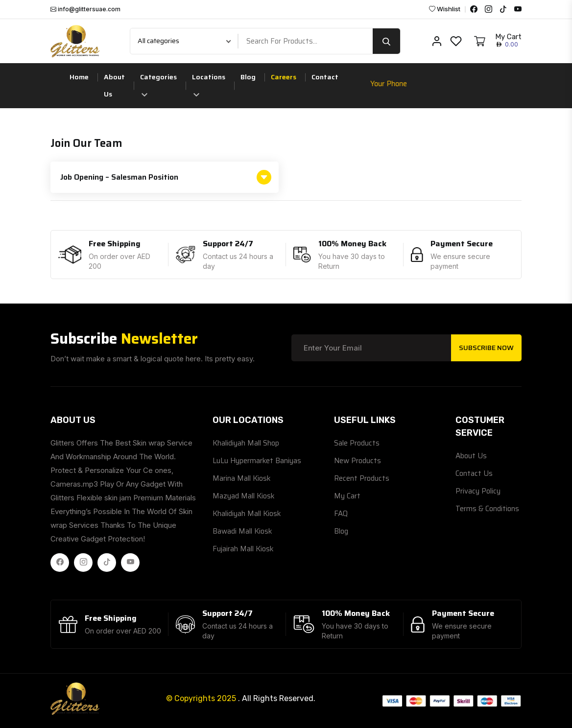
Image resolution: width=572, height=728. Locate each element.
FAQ (341, 514)
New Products (357, 461)
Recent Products (362, 478)
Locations (209, 84)
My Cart (347, 496)
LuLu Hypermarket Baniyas (257, 461)
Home (79, 77)
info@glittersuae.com (85, 9)
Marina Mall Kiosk (242, 478)
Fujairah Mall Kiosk (243, 549)
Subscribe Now (486, 348)
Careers (284, 77)
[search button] (386, 41)
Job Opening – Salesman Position (166, 177)
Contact (325, 77)
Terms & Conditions (487, 509)
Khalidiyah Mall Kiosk (247, 514)
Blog (248, 77)
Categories (158, 84)
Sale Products (357, 443)
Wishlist (445, 9)
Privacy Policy (478, 491)
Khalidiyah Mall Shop (246, 443)
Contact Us (474, 473)
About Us (114, 85)
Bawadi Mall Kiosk (242, 531)
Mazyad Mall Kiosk (244, 496)
